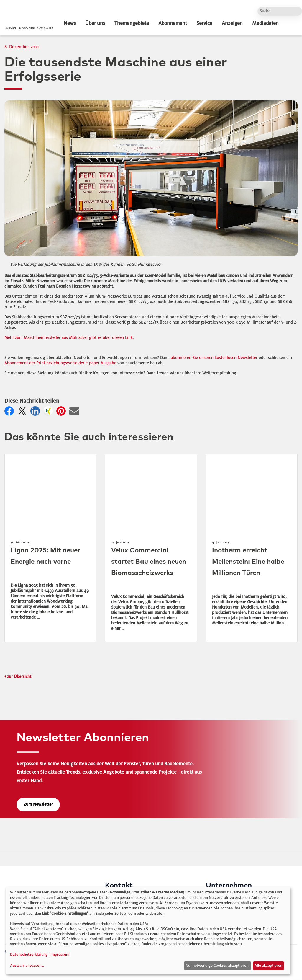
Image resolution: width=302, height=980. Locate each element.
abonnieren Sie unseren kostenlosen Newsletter (214, 358)
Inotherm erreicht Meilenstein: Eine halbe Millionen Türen (248, 562)
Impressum (60, 955)
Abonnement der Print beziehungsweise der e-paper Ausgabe (60, 363)
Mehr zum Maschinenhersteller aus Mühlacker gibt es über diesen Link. (69, 338)
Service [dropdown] (204, 23)
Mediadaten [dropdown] (265, 23)
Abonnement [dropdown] (173, 23)
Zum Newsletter (38, 804)
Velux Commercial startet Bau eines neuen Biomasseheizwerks (149, 562)
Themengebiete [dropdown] (132, 23)
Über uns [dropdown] (95, 23)
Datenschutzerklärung (29, 955)
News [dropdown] (70, 23)
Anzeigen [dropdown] (232, 23)
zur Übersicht (19, 677)
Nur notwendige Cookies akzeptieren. (217, 966)
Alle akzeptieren (268, 966)
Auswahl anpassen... (27, 966)
